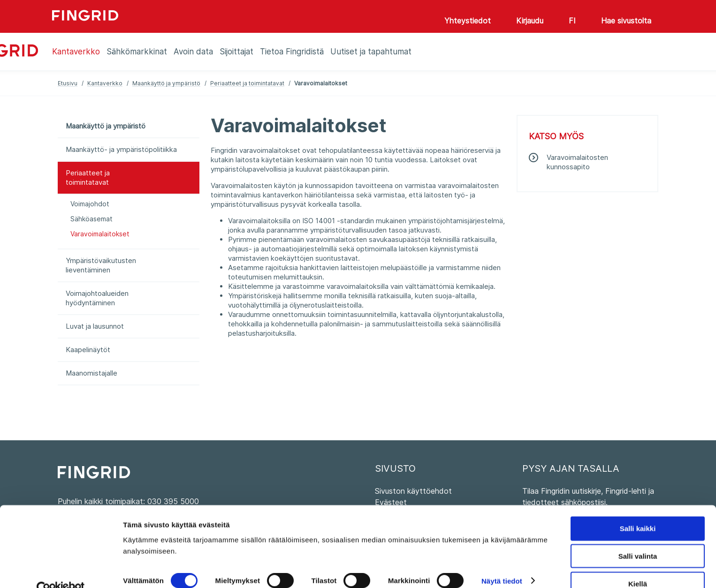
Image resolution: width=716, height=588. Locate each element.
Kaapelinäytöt (88, 350)
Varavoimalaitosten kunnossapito (577, 162)
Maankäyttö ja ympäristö (166, 83)
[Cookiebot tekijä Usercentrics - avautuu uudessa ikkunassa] (61, 570)
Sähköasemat (91, 219)
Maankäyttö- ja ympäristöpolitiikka (121, 149)
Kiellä (638, 565)
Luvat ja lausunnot (95, 326)
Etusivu (68, 83)
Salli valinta (638, 537)
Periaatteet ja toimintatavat (247, 83)
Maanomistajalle (91, 373)
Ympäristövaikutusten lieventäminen (101, 265)
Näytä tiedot (502, 562)
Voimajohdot (90, 204)
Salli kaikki (638, 509)
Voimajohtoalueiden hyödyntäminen (97, 298)
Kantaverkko (105, 83)
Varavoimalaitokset (100, 234)
